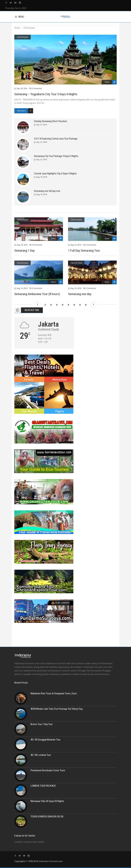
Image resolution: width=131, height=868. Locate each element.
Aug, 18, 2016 (42, 177)
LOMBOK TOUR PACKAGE (43, 786)
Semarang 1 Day (24, 251)
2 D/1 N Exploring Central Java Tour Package (56, 139)
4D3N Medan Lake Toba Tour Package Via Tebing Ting (56, 709)
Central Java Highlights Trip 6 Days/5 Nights (55, 174)
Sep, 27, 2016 (42, 125)
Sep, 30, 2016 (22, 88)
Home (17, 28)
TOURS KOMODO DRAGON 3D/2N (47, 817)
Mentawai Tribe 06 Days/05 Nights (47, 801)
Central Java (23, 37)
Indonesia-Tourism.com (51, 861)
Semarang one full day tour (47, 191)
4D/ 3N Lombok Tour (41, 755)
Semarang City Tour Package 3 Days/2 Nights (56, 156)
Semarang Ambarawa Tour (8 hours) (37, 294)
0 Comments (37, 88)
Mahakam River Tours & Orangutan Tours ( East (54, 693)
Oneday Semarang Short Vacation (50, 121)
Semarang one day (80, 294)
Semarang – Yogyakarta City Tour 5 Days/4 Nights (46, 94)
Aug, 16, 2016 (76, 245)
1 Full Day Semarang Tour (84, 251)
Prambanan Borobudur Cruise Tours (48, 770)
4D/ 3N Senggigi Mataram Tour (45, 740)
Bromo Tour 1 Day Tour (42, 724)
